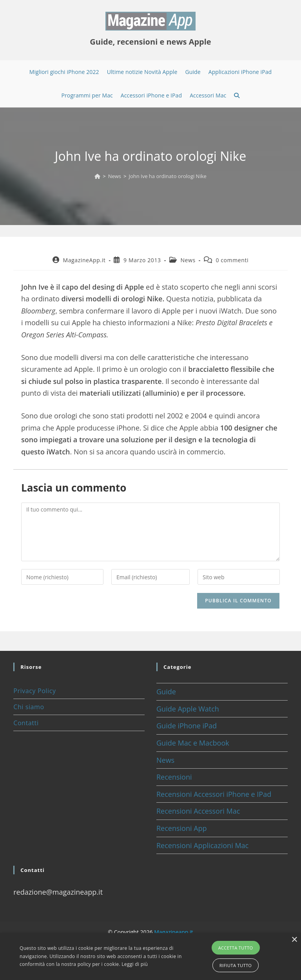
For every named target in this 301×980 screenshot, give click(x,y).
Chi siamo (29, 707)
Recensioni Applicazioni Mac (202, 845)
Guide (166, 692)
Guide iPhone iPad (187, 726)
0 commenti (232, 260)
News (188, 260)
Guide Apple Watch (188, 709)
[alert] (150, 957)
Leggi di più (135, 964)
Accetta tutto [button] (236, 948)
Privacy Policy (34, 691)
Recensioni (174, 777)
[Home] (97, 176)
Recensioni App (182, 828)
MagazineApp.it (84, 260)
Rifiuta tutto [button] (236, 965)
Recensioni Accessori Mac (198, 811)
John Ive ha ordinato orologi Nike (167, 176)
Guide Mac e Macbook (193, 743)
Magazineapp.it (173, 932)
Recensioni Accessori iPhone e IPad (214, 794)
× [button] (294, 940)
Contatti (26, 723)
